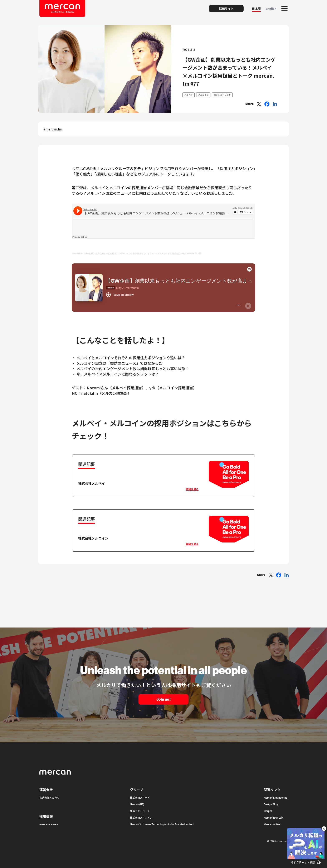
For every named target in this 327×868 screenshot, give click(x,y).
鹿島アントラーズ (140, 811)
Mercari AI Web (273, 824)
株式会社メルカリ (49, 797)
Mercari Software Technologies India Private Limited (162, 824)
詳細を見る (192, 489)
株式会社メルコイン (141, 817)
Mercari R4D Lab (273, 817)
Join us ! (163, 699)
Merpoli (268, 811)
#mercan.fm (53, 129)
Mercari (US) (137, 804)
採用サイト (226, 9)
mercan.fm (77, 254)
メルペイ (189, 95)
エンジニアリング (222, 95)
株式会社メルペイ (140, 797)
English (271, 9)
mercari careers (49, 824)
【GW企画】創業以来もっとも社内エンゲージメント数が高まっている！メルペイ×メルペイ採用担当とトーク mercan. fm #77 (142, 254)
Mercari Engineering (276, 797)
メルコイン (203, 95)
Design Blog (271, 804)
